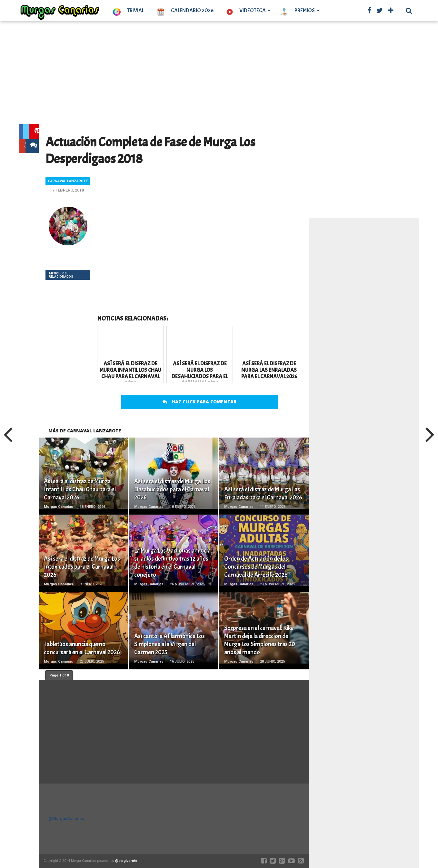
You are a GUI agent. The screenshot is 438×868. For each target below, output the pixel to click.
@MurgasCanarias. (67, 819)
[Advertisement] (219, 73)
